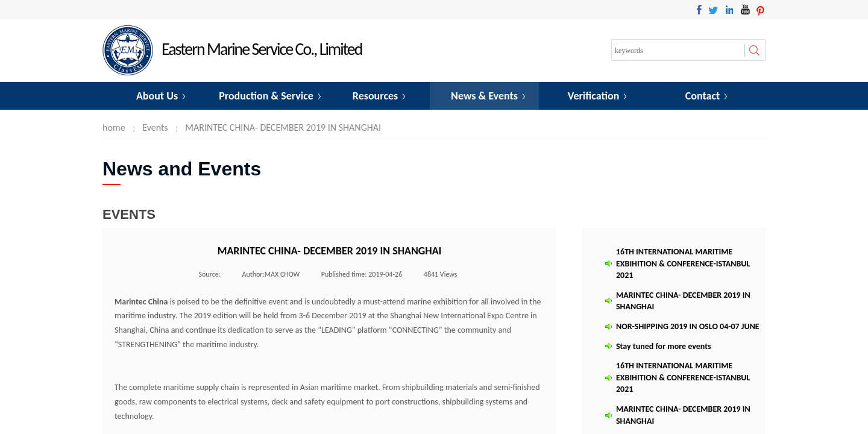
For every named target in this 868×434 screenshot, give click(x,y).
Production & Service (266, 96)
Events (155, 127)
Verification (594, 96)
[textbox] (678, 51)
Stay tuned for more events (664, 347)
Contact (703, 96)
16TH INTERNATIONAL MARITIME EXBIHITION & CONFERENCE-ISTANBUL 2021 (683, 264)
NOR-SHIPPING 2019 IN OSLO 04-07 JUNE (688, 327)
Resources (375, 96)
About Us (157, 96)
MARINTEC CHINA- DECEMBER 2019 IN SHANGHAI (283, 127)
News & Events (484, 96)
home (114, 127)
